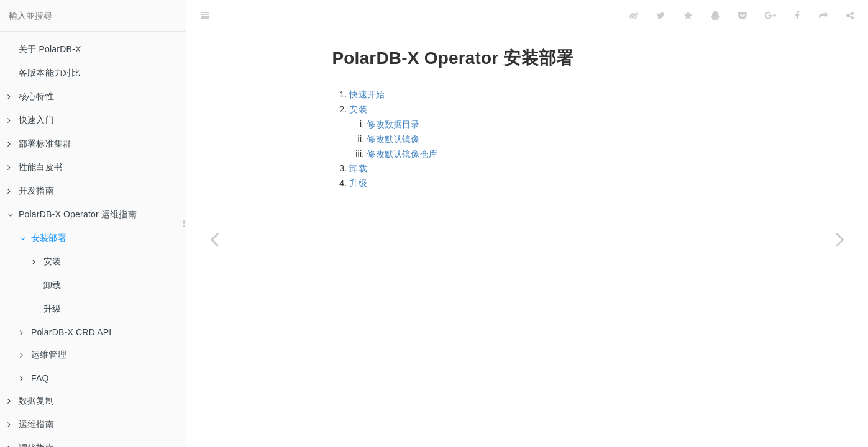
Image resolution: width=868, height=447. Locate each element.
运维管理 (43, 354)
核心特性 (31, 96)
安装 (47, 261)
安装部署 (43, 238)
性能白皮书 (35, 167)
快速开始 (367, 94)
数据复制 (31, 400)
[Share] (850, 16)
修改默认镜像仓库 (402, 154)
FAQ (34, 378)
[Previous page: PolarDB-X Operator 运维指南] (214, 239)
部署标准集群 (39, 143)
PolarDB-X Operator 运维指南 (72, 214)
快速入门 (31, 120)
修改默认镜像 (393, 139)
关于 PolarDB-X (50, 49)
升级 (52, 309)
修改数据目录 (393, 124)
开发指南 (31, 191)
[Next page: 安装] (840, 239)
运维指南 (31, 424)
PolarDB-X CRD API (66, 332)
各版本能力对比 (49, 73)
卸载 (52, 285)
